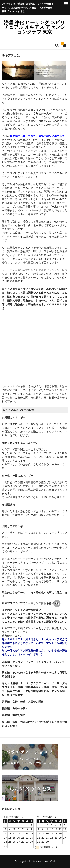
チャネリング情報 (36, 603)
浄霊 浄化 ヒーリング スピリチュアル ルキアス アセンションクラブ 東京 (35, 27)
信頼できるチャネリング (24, 151)
